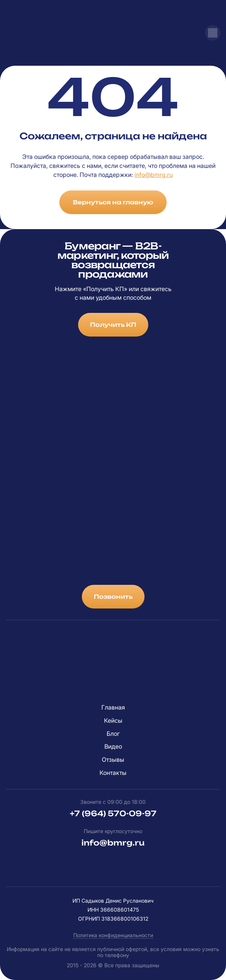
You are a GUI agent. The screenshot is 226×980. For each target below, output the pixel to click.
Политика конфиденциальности (113, 935)
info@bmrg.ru (154, 175)
